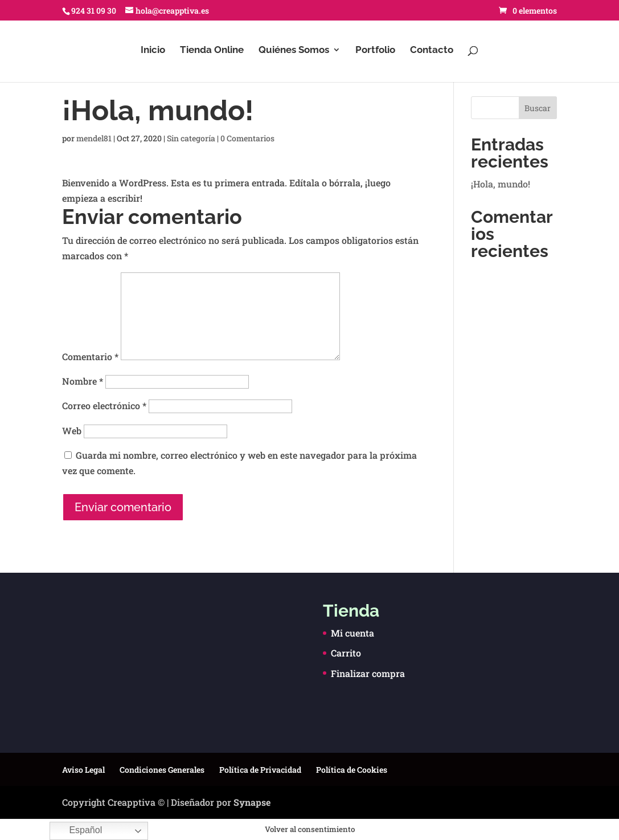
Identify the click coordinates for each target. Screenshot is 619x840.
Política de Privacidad (260, 770)
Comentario (90, 356)
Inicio (153, 50)
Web (72, 431)
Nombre (83, 381)
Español (77, 831)
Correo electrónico (104, 405)
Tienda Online (212, 50)
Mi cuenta (352, 633)
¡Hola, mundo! (501, 184)
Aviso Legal (83, 770)
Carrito (346, 653)
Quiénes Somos (294, 50)
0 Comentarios (247, 138)
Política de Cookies (352, 770)
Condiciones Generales (162, 770)
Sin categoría (191, 138)
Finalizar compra (368, 673)
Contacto (432, 50)
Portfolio (375, 50)
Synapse (252, 802)
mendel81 (94, 138)
